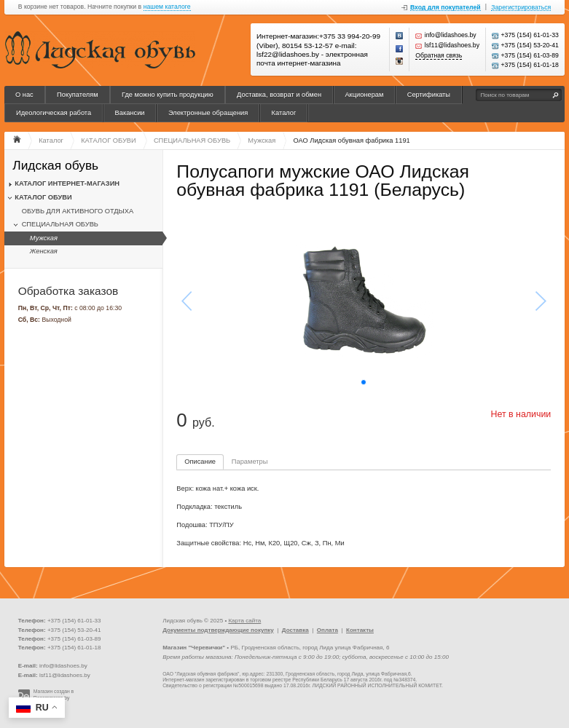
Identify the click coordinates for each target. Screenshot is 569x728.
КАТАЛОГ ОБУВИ (43, 197)
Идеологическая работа (54, 113)
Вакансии (130, 113)
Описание (200, 462)
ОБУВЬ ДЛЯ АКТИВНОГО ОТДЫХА (78, 211)
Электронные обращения (208, 113)
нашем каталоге (167, 7)
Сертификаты (429, 95)
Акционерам (364, 95)
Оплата (327, 630)
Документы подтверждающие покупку (218, 630)
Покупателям (78, 95)
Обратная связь (439, 56)
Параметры (250, 462)
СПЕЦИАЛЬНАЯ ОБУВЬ (60, 224)
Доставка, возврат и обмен (279, 95)
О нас (24, 95)
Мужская (44, 238)
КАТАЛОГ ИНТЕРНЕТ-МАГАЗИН (67, 183)
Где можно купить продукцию (168, 95)
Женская (44, 251)
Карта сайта (244, 621)
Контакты (360, 630)
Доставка (295, 630)
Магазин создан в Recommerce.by (54, 695)
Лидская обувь (55, 166)
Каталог (284, 113)
